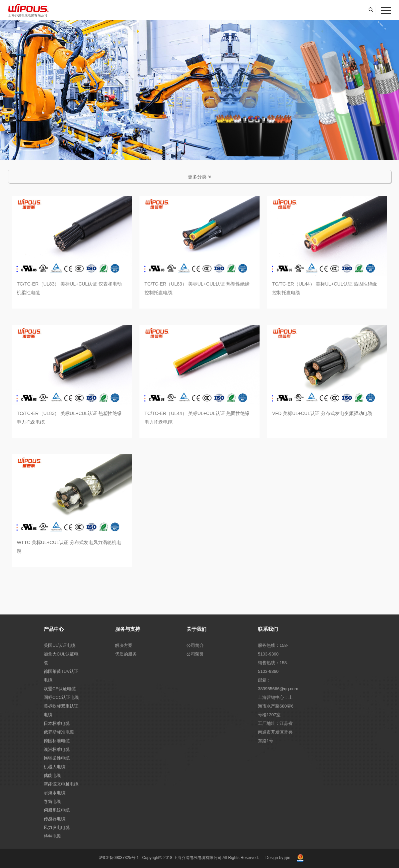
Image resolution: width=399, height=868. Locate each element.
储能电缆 (52, 775)
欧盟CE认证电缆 (60, 689)
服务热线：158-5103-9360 (273, 650)
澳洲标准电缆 (57, 749)
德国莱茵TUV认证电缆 (61, 676)
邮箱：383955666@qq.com (276, 684)
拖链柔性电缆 (57, 758)
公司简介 (195, 645)
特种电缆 (52, 836)
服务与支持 (128, 629)
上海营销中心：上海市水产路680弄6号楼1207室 (276, 706)
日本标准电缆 (57, 723)
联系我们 (268, 629)
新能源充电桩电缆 (61, 784)
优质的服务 (126, 654)
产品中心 (54, 629)
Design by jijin (278, 858)
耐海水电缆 (55, 793)
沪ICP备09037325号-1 (119, 858)
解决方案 (124, 645)
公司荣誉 (195, 654)
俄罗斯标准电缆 (59, 732)
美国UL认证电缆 (60, 645)
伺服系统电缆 (57, 810)
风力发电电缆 (57, 827)
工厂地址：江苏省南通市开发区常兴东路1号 (275, 732)
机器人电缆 (55, 767)
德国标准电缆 (57, 741)
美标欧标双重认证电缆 (61, 710)
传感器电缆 (55, 819)
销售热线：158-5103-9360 (273, 667)
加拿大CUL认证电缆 (61, 658)
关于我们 (196, 629)
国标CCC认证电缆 (61, 697)
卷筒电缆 (52, 801)
